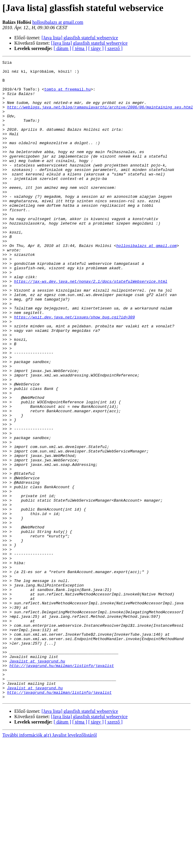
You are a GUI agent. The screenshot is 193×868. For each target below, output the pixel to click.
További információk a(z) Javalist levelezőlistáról (50, 863)
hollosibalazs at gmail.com (58, 22)
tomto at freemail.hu (67, 95)
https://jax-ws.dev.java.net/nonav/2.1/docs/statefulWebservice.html (91, 326)
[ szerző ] (114, 48)
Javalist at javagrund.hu (37, 782)
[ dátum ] (62, 48)
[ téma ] (80, 48)
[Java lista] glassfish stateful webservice (80, 38)
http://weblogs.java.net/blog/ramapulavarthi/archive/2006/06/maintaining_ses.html (100, 117)
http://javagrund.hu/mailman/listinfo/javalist (62, 787)
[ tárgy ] (96, 48)
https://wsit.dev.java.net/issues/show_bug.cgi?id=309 (74, 369)
